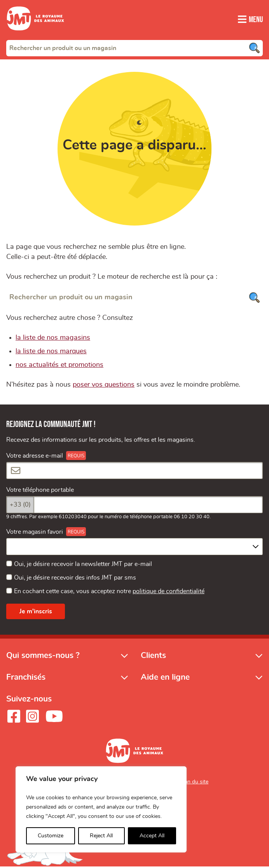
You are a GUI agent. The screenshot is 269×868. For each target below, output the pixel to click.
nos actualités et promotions (59, 366)
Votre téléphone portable (40, 491)
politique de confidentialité (169, 593)
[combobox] (134, 48)
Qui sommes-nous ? (43, 657)
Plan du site (194, 783)
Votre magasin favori (35, 533)
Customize (51, 836)
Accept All (152, 836)
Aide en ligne (165, 679)
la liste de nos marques (51, 352)
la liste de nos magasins (53, 339)
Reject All (101, 836)
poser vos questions (104, 386)
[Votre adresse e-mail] (134, 472)
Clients (153, 657)
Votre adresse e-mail (35, 457)
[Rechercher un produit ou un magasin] (134, 298)
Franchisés (26, 679)
